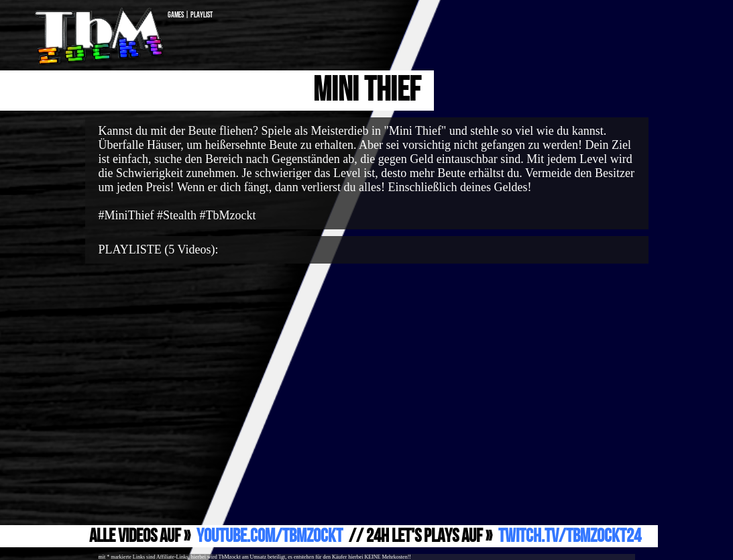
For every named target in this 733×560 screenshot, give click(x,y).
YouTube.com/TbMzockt (270, 536)
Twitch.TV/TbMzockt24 (570, 536)
